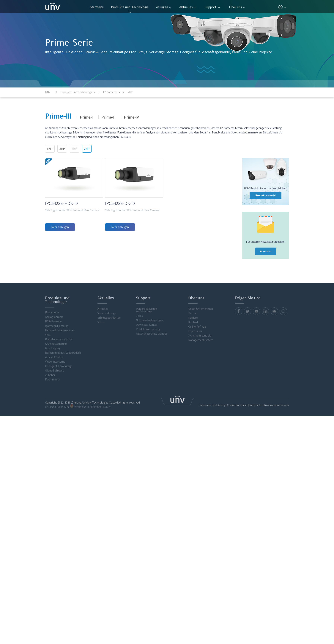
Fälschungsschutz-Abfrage (152, 334)
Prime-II (108, 117)
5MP (62, 149)
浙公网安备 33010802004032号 (90, 406)
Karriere (193, 318)
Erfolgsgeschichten (109, 318)
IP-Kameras (52, 313)
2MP (87, 149)
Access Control (54, 357)
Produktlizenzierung (148, 329)
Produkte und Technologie (130, 9)
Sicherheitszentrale (200, 336)
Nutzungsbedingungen (149, 320)
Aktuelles (188, 7)
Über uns (237, 7)
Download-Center (147, 325)
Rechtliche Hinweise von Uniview (269, 405)
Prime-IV (131, 117)
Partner (193, 313)
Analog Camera (54, 317)
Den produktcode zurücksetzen (146, 310)
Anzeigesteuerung (56, 344)
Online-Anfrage (197, 327)
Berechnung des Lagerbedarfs (63, 353)
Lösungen (163, 7)
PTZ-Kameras (54, 321)
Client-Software (55, 371)
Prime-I (86, 117)
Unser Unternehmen (201, 309)
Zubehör (50, 375)
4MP (74, 149)
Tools (139, 316)
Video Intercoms (55, 362)
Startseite (97, 7)
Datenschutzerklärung (212, 405)
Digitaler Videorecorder (59, 339)
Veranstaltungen (107, 313)
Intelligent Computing (58, 366)
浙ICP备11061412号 (57, 407)
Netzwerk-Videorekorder (60, 330)
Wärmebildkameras (57, 326)
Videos (101, 322)
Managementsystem (201, 340)
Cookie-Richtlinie (237, 405)
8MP (50, 149)
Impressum (195, 331)
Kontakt (193, 322)
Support (212, 7)
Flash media (52, 380)
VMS (48, 335)
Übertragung (53, 348)
